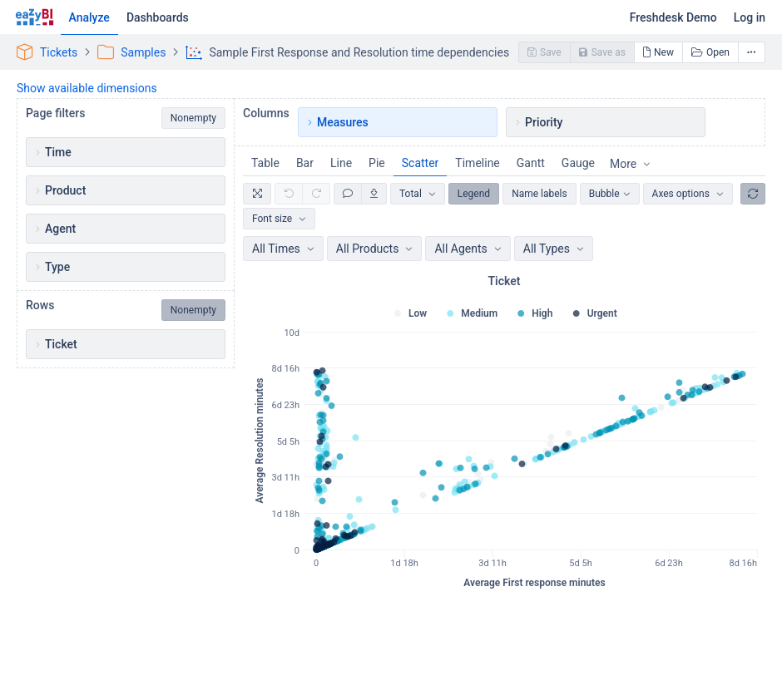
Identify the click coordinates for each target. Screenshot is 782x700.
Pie (377, 163)
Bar (305, 163)
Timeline (477, 163)
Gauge (578, 163)
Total (411, 194)
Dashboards (158, 17)
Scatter (421, 163)
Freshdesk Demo (673, 17)
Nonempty (193, 118)
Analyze (89, 17)
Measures (343, 122)
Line (341, 163)
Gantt (531, 163)
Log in (750, 17)
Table (265, 163)
